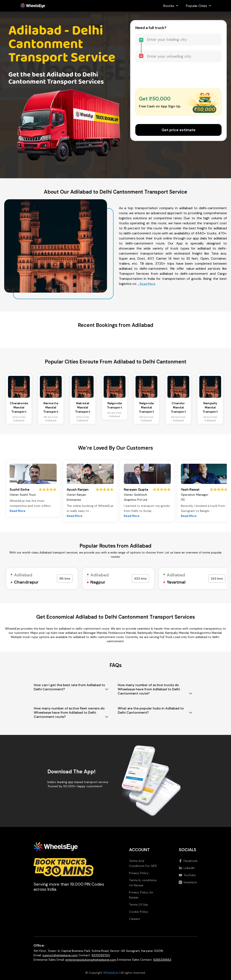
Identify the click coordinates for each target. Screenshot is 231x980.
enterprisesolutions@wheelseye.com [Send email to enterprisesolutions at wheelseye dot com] (91, 960)
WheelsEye (111, 973)
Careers (134, 919)
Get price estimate (179, 130)
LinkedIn (187, 868)
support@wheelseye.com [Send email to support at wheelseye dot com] (60, 955)
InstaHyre (188, 882)
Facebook (188, 861)
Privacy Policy (139, 873)
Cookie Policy (139, 912)
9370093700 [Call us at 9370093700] (101, 955)
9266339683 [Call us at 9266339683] (162, 960)
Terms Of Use (138, 905)
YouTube (187, 875)
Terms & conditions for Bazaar (143, 883)
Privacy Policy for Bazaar (141, 895)
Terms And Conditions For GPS (143, 863)
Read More (18, 511)
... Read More (146, 284)
